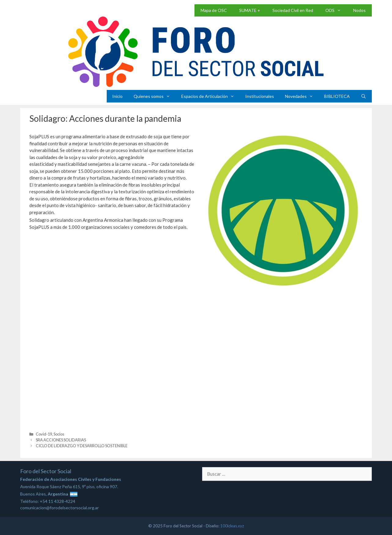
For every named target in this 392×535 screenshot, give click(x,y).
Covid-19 (44, 434)
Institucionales (260, 96)
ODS (336, 10)
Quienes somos (155, 96)
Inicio (117, 96)
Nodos (359, 10)
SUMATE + (250, 10)
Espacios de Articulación (211, 96)
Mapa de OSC (214, 10)
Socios (59, 434)
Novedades (302, 96)
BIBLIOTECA (337, 96)
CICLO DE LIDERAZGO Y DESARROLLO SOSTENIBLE (82, 446)
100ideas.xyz (232, 526)
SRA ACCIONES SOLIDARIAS (61, 440)
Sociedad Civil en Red (293, 10)
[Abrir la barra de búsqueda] (364, 96)
